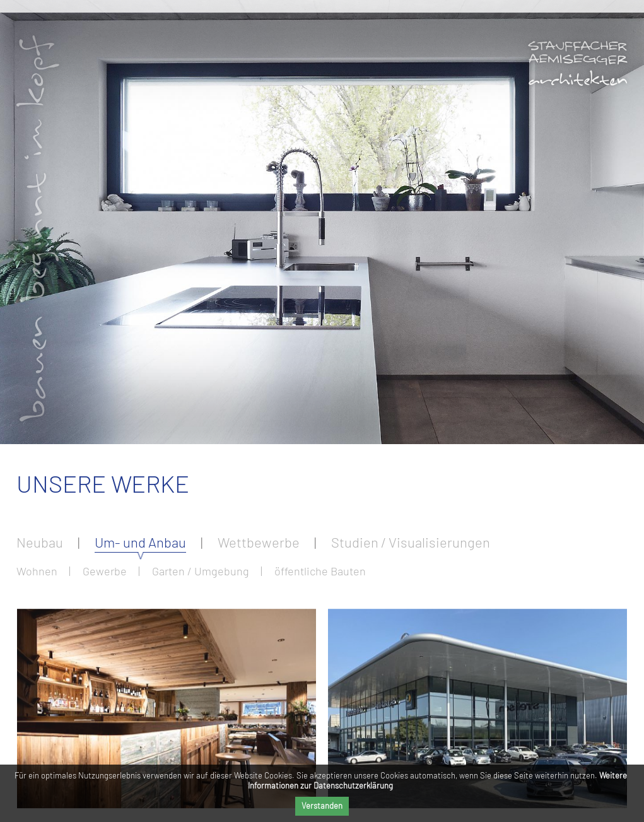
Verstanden (322, 806)
